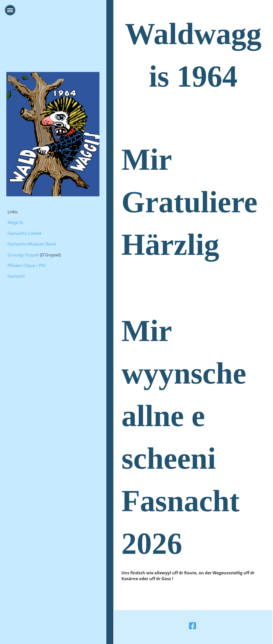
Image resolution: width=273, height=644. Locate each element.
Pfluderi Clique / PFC (27, 266)
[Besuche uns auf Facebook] (193, 626)
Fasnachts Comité (25, 233)
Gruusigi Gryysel (23, 255)
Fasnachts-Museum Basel (32, 244)
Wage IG (15, 222)
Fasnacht (16, 276)
